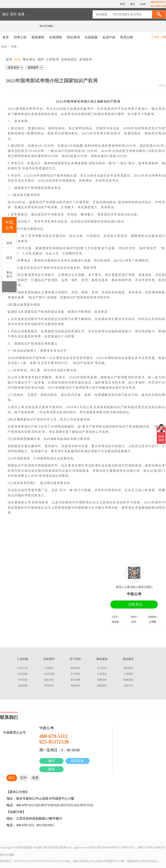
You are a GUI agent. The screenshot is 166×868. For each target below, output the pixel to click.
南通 (21, 14)
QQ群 (143, 4)
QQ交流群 (49, 674)
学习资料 (75, 674)
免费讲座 (102, 680)
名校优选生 (69, 59)
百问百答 (23, 680)
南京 (5, 14)
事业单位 (9, 272)
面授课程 (38, 37)
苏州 (13, 14)
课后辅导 (128, 668)
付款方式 (128, 686)
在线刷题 (91, 37)
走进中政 (109, 37)
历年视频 (23, 674)
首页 (6, 37)
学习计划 (102, 668)
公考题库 (128, 674)
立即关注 (135, 604)
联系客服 (77, 761)
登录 (157, 37)
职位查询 (73, 37)
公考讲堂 (102, 674)
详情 (14, 47)
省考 (9, 240)
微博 (51, 769)
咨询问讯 (49, 686)
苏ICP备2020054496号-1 (106, 848)
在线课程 (56, 37)
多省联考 (86, 59)
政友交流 (49, 680)
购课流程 (128, 680)
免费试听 (75, 686)
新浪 (122, 4)
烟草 (41, 59)
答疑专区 (75, 668)
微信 (51, 761)
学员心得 (23, 668)
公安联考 (52, 59)
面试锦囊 (75, 680)
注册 (164, 37)
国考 (9, 255)
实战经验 (23, 686)
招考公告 (20, 37)
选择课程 (102, 686)
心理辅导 (49, 668)
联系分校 (127, 37)
